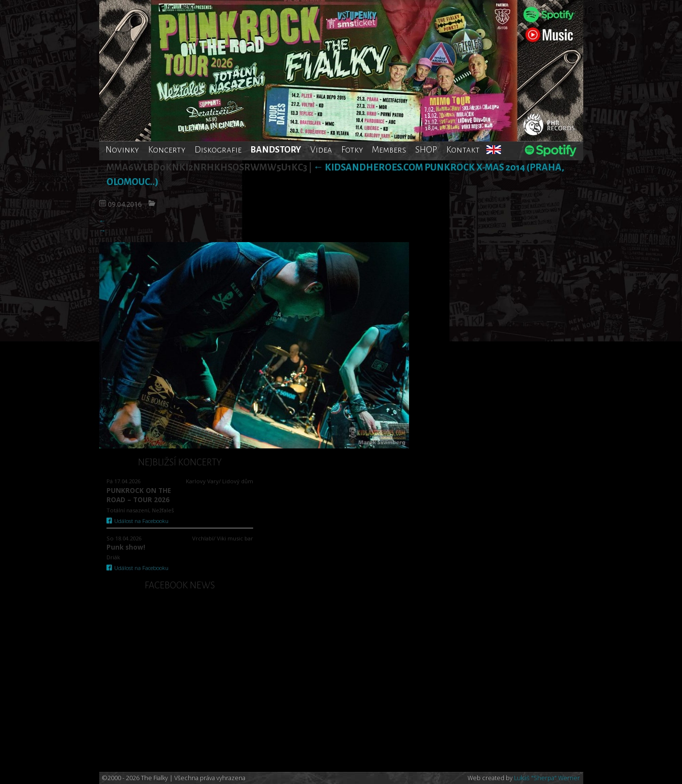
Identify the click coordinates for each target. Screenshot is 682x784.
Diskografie (218, 150)
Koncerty (167, 150)
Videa (321, 150)
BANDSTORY (276, 150)
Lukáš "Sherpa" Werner (547, 778)
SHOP (426, 150)
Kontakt (463, 150)
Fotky (352, 150)
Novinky (122, 150)
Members (389, 150)
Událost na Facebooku (138, 521)
